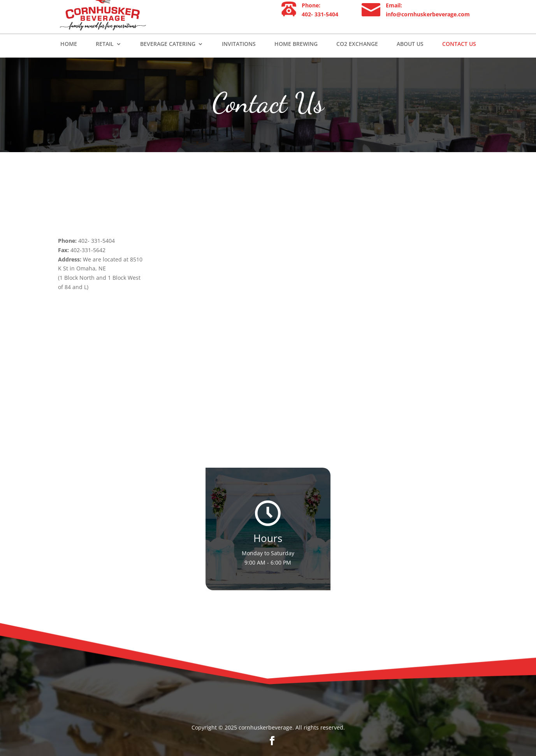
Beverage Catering (168, 58)
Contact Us (459, 58)
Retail (105, 58)
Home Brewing (296, 58)
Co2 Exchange (357, 58)
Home (69, 58)
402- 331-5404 (320, 27)
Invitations (239, 58)
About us (410, 58)
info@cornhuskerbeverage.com (428, 27)
